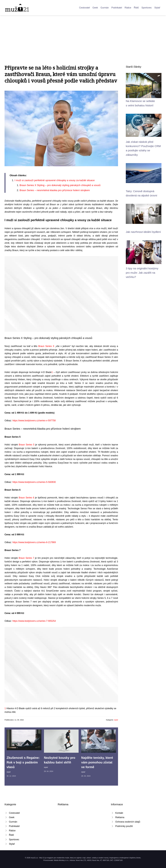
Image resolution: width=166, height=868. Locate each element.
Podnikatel (117, 8)
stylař (116, 720)
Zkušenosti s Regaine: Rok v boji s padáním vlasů (23, 762)
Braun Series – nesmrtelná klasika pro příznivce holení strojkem (55, 190)
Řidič (136, 8)
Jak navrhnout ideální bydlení (143, 232)
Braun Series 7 (26, 558)
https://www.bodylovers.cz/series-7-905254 (34, 621)
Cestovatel (84, 8)
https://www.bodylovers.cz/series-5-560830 (34, 482)
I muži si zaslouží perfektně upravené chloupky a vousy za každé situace (55, 180)
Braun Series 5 (27, 445)
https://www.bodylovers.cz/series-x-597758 (34, 421)
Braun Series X (46, 346)
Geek (95, 8)
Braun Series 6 (26, 498)
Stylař (157, 8)
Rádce (128, 8)
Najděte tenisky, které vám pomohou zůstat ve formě (97, 762)
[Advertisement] (83, 35)
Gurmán (105, 8)
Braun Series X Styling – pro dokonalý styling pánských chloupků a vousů (60, 185)
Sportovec (147, 8)
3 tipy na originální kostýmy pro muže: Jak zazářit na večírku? (142, 273)
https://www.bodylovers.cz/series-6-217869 (34, 542)
